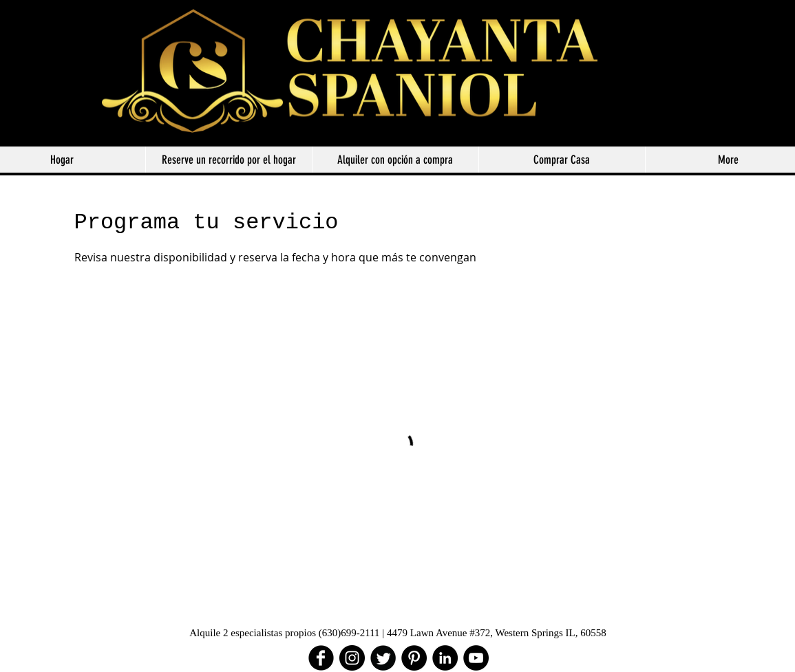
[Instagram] (352, 658)
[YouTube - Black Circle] (476, 658)
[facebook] (321, 658)
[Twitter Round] (383, 658)
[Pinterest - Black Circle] (414, 658)
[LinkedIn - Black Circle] (445, 658)
